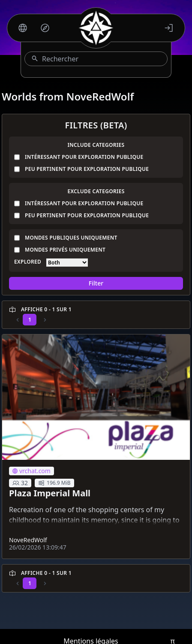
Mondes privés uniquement (65, 250)
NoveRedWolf (28, 540)
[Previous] (18, 320)
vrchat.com (31, 471)
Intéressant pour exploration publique (84, 157)
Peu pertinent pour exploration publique (87, 169)
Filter (96, 283)
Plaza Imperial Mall (50, 493)
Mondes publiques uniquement (71, 238)
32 (20, 483)
